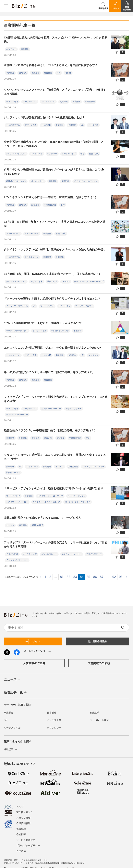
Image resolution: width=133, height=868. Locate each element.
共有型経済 (73, 467)
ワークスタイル (12, 728)
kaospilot (66, 281)
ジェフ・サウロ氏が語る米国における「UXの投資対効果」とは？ (44, 117)
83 (75, 577)
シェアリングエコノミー (93, 467)
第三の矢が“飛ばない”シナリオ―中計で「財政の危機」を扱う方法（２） (49, 372)
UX (82, 125)
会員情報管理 (23, 823)
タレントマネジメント (16, 154)
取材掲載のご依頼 (99, 663)
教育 (82, 154)
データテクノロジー (84, 306)
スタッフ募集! (24, 818)
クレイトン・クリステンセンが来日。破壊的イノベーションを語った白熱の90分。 (55, 249)
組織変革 (95, 713)
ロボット (10, 525)
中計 (63, 205)
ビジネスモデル (13, 125)
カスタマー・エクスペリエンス (46, 502)
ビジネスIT (46, 125)
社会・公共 (94, 154)
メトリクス (93, 125)
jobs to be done (37, 181)
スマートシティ (13, 234)
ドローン (59, 467)
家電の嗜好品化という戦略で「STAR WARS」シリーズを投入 (42, 518)
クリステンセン (32, 257)
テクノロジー (54, 728)
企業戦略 (23, 73)
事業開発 (25, 49)
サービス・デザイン (77, 496)
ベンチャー (11, 49)
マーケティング (30, 102)
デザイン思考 (12, 102)
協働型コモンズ (13, 472)
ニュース (12, 680)
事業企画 (35, 73)
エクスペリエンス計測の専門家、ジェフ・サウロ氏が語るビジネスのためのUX (53, 348)
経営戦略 (52, 713)
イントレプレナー (49, 554)
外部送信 (21, 851)
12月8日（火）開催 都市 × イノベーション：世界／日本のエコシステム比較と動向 (55, 224)
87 (102, 577)
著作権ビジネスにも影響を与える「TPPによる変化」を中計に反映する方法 (51, 65)
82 (68, 577)
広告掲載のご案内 (34, 663)
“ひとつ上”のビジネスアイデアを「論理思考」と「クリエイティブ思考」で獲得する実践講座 (55, 92)
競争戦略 (10, 467)
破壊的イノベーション (16, 181)
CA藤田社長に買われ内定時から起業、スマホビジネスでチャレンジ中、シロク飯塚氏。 (55, 40)
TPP (59, 73)
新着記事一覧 (16, 693)
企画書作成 (90, 102)
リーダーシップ (69, 154)
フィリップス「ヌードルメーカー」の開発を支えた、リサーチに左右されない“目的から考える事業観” (56, 544)
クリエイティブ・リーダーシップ (89, 281)
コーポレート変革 (99, 720)
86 (95, 577)
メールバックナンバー (38, 651)
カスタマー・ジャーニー (17, 502)
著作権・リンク (25, 812)
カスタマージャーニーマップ (50, 496)
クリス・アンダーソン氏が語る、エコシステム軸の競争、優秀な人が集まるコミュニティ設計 (55, 457)
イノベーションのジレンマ (86, 181)
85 (88, 577)
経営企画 (48, 73)
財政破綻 (61, 438)
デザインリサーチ (74, 409)
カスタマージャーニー (51, 409)
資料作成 (64, 102)
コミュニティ (37, 154)
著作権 (68, 73)
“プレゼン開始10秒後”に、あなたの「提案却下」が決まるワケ (43, 323)
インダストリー (55, 720)
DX (6, 720)
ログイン (32, 641)
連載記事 (11, 749)
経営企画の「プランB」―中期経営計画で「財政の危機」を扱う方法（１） (50, 430)
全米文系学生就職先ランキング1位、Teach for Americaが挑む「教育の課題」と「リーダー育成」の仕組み (54, 144)
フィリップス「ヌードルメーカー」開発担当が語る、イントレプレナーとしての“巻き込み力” (56, 399)
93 (121, 577)
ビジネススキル (48, 102)
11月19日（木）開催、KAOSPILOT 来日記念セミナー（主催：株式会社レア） (53, 274)
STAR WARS (37, 525)
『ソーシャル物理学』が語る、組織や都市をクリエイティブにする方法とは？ (52, 299)
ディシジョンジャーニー (17, 414)
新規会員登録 (97, 641)
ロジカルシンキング (60, 331)
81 (62, 577)
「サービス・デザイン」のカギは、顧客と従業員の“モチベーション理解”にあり (54, 488)
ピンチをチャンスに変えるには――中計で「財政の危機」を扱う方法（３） (51, 197)
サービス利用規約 (26, 840)
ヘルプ (20, 807)
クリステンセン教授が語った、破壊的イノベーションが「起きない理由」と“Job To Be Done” (54, 172)
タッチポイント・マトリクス (78, 502)
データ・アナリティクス (17, 306)
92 (114, 577)
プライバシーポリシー (28, 846)
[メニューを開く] (6, 6)
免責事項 (21, 829)
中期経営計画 (50, 205)
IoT (34, 306)
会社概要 (21, 834)
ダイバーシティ (32, 234)
